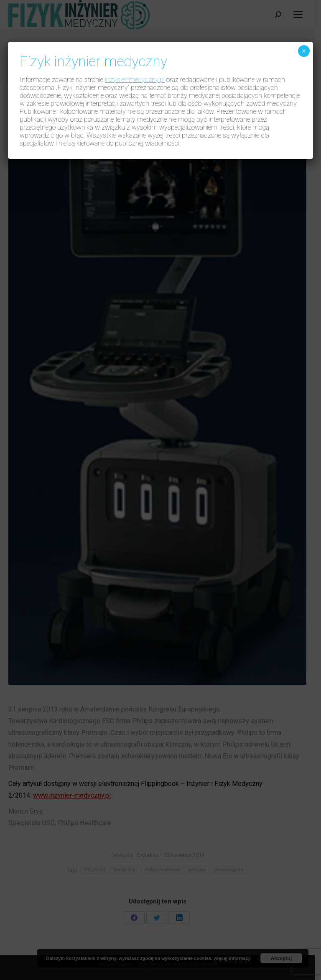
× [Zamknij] (304, 51)
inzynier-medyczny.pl (135, 80)
